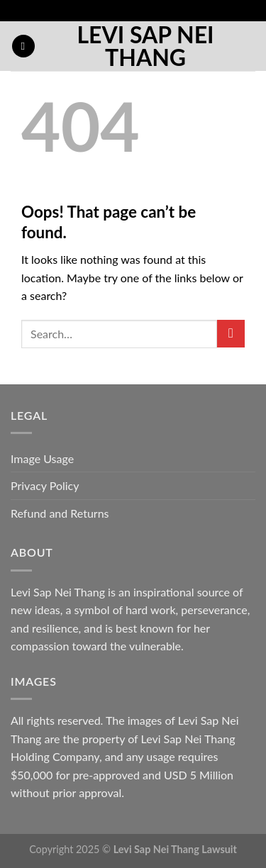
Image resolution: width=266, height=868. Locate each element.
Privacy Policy (45, 485)
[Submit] (231, 334)
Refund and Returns (60, 513)
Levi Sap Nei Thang (146, 46)
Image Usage (42, 458)
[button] (23, 46)
